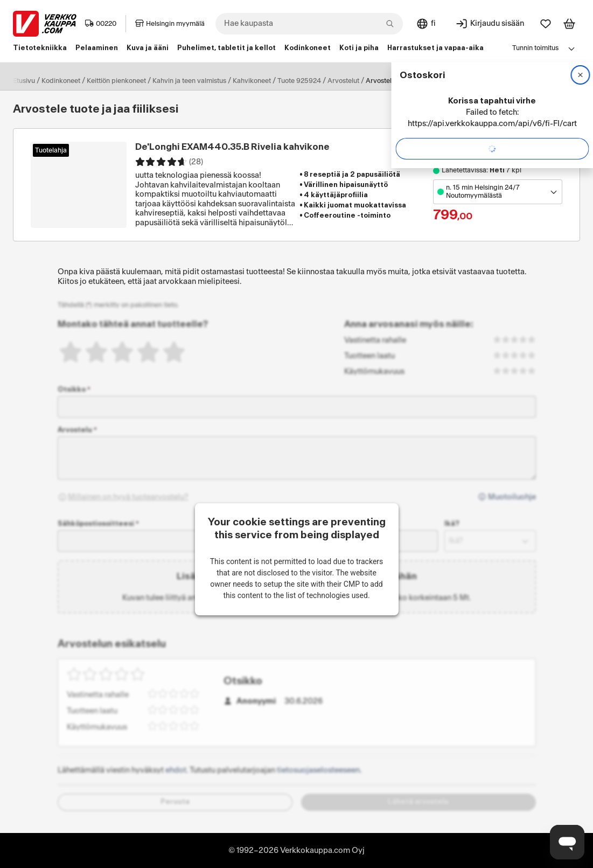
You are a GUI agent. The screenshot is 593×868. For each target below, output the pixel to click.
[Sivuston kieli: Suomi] (426, 24)
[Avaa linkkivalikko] (571, 48)
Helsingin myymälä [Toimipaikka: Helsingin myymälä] (170, 24)
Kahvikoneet (252, 81)
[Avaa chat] (567, 842)
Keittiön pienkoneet (116, 81)
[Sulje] (580, 75)
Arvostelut (343, 81)
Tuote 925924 (299, 81)
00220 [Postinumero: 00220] (101, 24)
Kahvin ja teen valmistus (189, 81)
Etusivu (24, 81)
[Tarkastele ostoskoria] (569, 24)
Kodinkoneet (61, 81)
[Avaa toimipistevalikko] (498, 192)
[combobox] (309, 24)
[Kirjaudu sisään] (490, 24)
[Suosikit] (546, 24)
